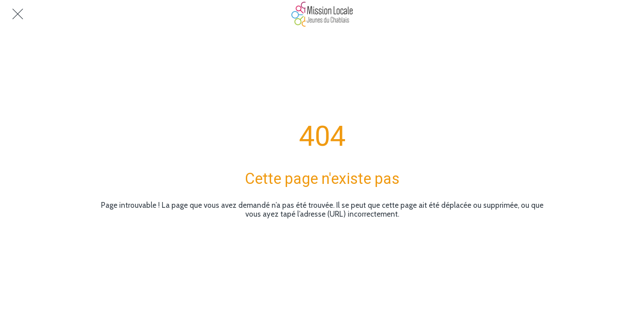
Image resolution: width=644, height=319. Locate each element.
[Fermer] (18, 14)
